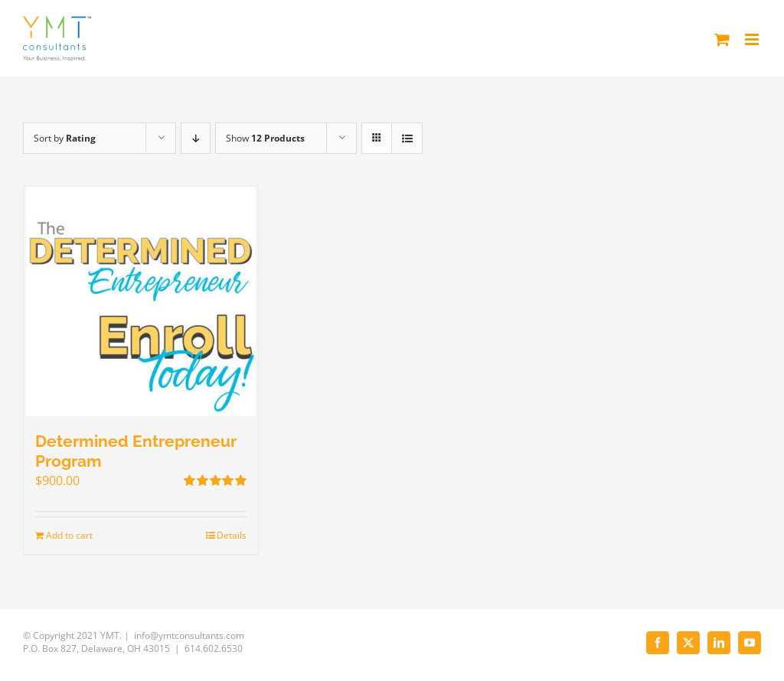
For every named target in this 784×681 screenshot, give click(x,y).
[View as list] (407, 138)
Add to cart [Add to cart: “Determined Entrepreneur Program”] (69, 535)
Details (232, 535)
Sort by (65, 138)
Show (265, 138)
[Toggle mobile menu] (753, 39)
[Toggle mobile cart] (722, 39)
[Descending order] (196, 138)
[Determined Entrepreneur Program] (141, 301)
